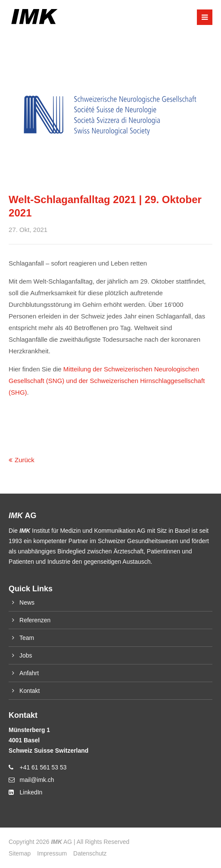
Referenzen (35, 620)
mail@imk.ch (37, 780)
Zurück (25, 460)
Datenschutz (90, 853)
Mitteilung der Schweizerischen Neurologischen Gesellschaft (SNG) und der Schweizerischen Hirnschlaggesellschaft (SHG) (107, 381)
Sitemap (20, 853)
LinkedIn (31, 792)
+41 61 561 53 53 (43, 767)
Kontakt (30, 691)
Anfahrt (29, 673)
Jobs (26, 655)
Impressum (52, 853)
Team (27, 638)
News (27, 602)
